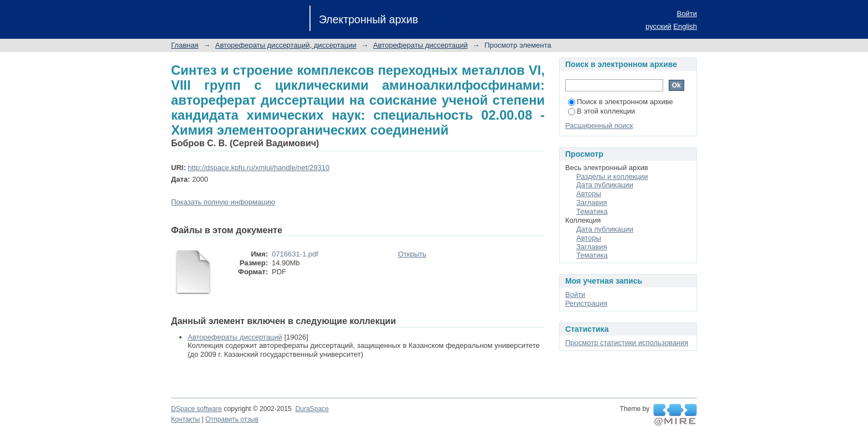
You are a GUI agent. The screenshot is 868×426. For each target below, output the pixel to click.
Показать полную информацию (223, 202)
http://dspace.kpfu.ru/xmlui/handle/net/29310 (259, 168)
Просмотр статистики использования (627, 343)
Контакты (185, 419)
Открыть (412, 254)
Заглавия (592, 202)
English (685, 26)
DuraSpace (312, 409)
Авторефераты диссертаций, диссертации (286, 45)
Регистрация (586, 303)
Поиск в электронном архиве (621, 102)
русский (658, 26)
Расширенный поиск (599, 125)
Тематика (592, 211)
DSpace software (197, 409)
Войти (687, 14)
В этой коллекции (601, 111)
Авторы (589, 194)
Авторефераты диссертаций (420, 45)
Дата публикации (605, 185)
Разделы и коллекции (612, 176)
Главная (185, 45)
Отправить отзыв (232, 419)
